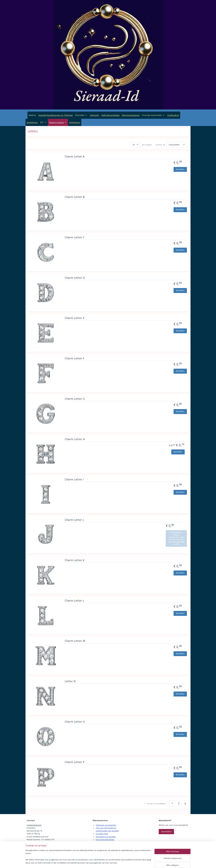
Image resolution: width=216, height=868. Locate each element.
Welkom (32, 115)
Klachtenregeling (103, 842)
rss (101, 863)
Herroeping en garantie (106, 837)
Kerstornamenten (131, 115)
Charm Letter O (75, 722)
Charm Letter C (75, 237)
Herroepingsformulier (105, 840)
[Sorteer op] (177, 145)
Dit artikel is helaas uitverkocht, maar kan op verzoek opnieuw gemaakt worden (176, 538)
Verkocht (94, 115)
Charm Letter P (75, 762)
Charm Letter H (75, 439)
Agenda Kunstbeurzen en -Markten (56, 115)
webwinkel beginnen (113, 863)
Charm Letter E (74, 318)
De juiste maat (102, 834)
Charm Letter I (74, 480)
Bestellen (180, 169)
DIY (43, 122)
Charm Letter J (74, 520)
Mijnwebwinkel (139, 863)
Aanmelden (166, 832)
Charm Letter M (75, 641)
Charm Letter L (74, 601)
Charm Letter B (75, 197)
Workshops (32, 122)
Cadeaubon (173, 115)
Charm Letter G (75, 399)
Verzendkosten (102, 845)
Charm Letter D (75, 278)
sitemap (95, 863)
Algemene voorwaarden (106, 825)
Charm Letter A (75, 157)
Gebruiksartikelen (110, 115)
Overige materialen (153, 115)
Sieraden (81, 115)
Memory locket (58, 122)
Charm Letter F (74, 358)
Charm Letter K (75, 560)
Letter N (70, 681)
